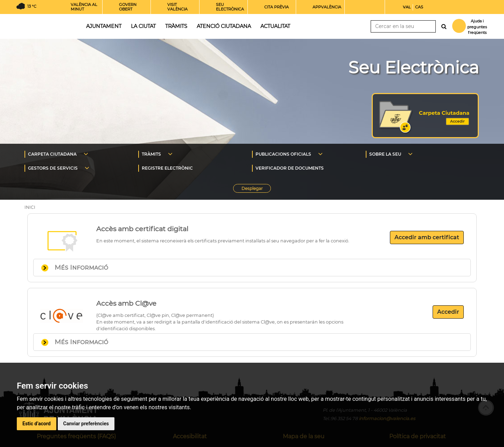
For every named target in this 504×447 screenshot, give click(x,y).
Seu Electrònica (414, 68)
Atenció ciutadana (224, 26)
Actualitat (275, 26)
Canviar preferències (86, 424)
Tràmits (176, 26)
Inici (45, 26)
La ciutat (143, 26)
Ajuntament (104, 26)
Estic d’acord (37, 424)
